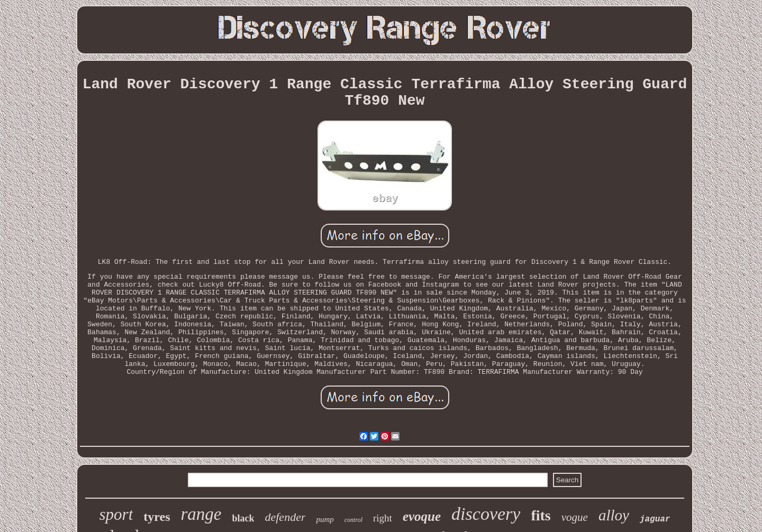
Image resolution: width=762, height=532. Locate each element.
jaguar (655, 519)
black (243, 518)
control (353, 520)
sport (116, 514)
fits (541, 515)
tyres (157, 517)
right (383, 518)
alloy (614, 515)
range (201, 514)
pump (325, 519)
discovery (486, 514)
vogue (575, 517)
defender (285, 517)
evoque (422, 516)
